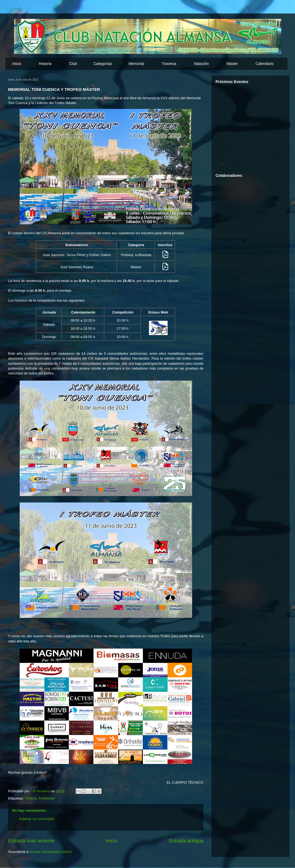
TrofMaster (47, 798)
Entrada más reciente (31, 841)
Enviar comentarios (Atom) (51, 852)
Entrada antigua (186, 841)
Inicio (17, 64)
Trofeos (30, 798)
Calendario (265, 64)
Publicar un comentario (37, 819)
